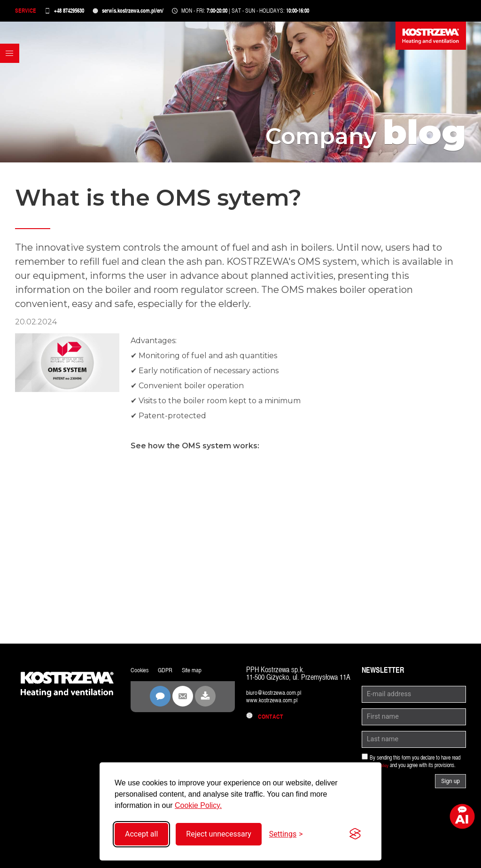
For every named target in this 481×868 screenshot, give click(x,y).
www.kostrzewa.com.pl (277, 704)
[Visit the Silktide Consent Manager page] (355, 834)
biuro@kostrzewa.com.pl (280, 697)
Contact (267, 721)
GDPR (171, 674)
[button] (12, 79)
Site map (201, 674)
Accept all (141, 834)
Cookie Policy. (198, 805)
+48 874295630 (75, 13)
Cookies (142, 674)
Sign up (450, 786)
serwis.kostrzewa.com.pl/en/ (145, 13)
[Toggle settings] (286, 834)
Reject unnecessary (218, 834)
